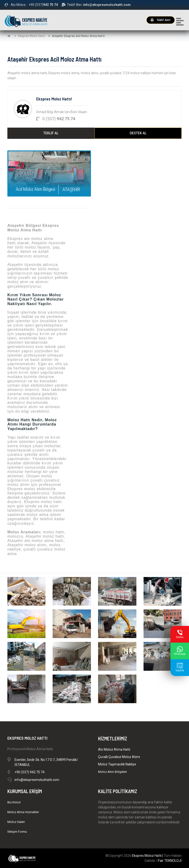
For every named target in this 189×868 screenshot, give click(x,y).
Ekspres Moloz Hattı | (148, 856)
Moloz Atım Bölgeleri (112, 772)
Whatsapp (180, 651)
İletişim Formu (17, 832)
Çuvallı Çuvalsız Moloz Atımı (119, 757)
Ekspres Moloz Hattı (32, 36)
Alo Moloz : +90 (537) (31, 5)
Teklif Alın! (161, 20)
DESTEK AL (138, 133)
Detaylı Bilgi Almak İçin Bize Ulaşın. (62, 112)
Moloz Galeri (16, 822)
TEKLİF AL (51, 133)
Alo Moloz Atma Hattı (114, 749)
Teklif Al (180, 667)
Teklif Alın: (96, 5)
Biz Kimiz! (14, 802)
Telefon (180, 634)
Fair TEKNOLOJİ (170, 861)
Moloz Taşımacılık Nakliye (117, 764)
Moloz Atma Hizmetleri (23, 812)
